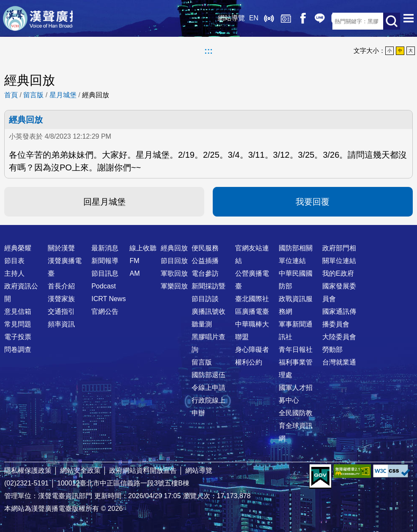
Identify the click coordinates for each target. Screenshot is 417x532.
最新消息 (105, 248)
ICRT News (108, 299)
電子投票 (18, 337)
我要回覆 (313, 202)
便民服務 (205, 248)
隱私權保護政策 (28, 470)
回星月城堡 (104, 202)
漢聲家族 (61, 299)
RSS (324, 21)
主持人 (14, 273)
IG (307, 21)
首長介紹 (61, 286)
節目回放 (174, 261)
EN (224, 21)
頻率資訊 (61, 324)
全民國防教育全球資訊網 (296, 426)
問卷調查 (18, 350)
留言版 (33, 95)
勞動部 (332, 350)
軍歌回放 (174, 273)
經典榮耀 (18, 248)
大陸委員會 (339, 337)
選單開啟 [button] (409, 21)
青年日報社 (296, 350)
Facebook (273, 21)
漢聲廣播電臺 (57, 21)
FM (134, 261)
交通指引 (61, 311)
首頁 (11, 95)
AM (134, 273)
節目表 (14, 261)
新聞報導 (105, 261)
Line (290, 21)
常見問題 (18, 324)
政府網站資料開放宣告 (143, 470)
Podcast (104, 286)
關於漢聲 (61, 248)
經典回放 (256, 21)
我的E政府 (338, 273)
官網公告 (105, 311)
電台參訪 (205, 273)
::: (208, 51)
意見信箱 (18, 311)
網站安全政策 (80, 470)
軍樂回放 (174, 286)
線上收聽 (239, 21)
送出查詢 (392, 21)
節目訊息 (105, 273)
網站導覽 (202, 21)
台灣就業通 (339, 362)
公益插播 (205, 261)
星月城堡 (63, 95)
